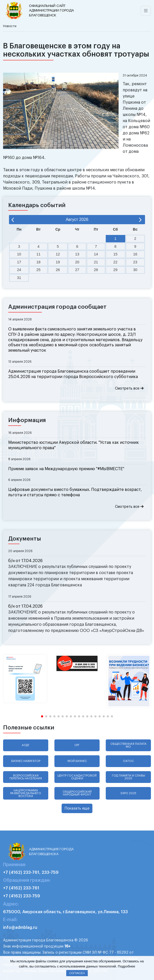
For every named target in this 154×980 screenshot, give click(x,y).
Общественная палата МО (128, 745)
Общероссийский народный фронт (77, 793)
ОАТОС (128, 761)
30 (135, 270)
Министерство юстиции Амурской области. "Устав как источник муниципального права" (74, 445)
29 (115, 270)
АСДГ (26, 745)
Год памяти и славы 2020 (128, 777)
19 (58, 262)
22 (115, 262)
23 (135, 262)
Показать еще (77, 808)
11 (38, 254)
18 (38, 262)
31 (19, 278)
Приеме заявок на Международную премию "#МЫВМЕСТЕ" (66, 469)
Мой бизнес (77, 761)
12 (58, 254)
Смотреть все (129, 388)
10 (19, 254)
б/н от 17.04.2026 (25, 561)
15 (115, 254)
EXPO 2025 (128, 793)
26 (58, 270)
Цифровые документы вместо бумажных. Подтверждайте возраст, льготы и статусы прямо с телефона (75, 492)
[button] (42, 716)
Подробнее (126, 966)
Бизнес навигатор (26, 761)
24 (19, 270)
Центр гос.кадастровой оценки (77, 777)
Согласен (77, 973)
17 (19, 262)
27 (77, 270)
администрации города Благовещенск (53, 10)
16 (135, 254)
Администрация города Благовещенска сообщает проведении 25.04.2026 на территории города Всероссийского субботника (73, 374)
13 (77, 254)
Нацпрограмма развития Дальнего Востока (26, 793)
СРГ (77, 745)
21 (96, 262)
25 (38, 270)
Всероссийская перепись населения (26, 777)
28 (96, 270)
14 (96, 254)
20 (77, 262)
